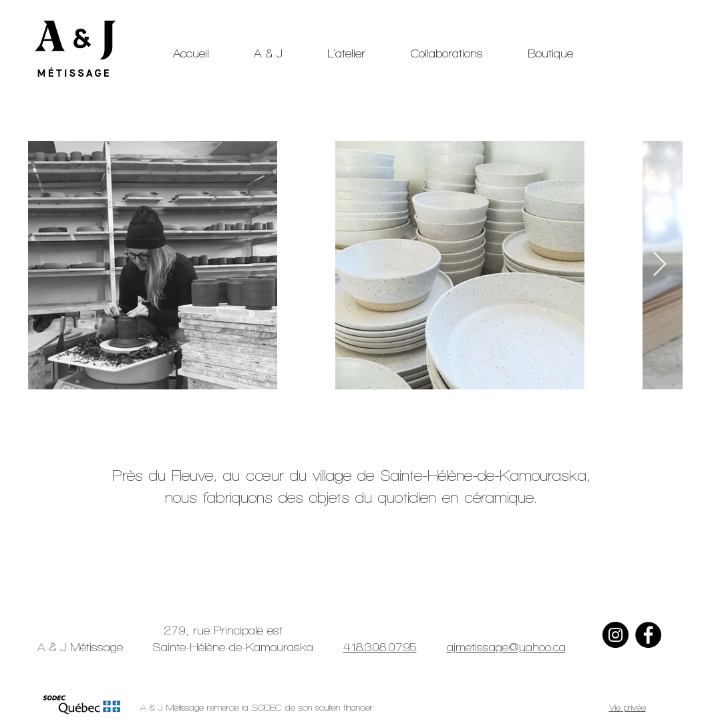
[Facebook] (648, 635)
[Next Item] (660, 265)
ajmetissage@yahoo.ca (506, 647)
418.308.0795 (380, 647)
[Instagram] (615, 635)
